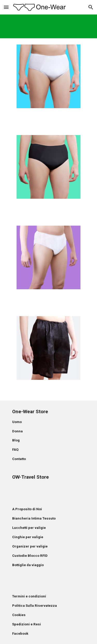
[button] (6, 7)
